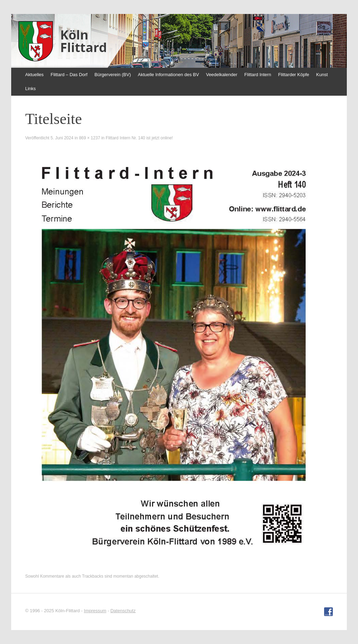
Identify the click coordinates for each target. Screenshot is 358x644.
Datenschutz (123, 611)
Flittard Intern (258, 75)
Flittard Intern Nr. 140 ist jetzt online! (139, 138)
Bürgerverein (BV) (113, 75)
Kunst (322, 75)
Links (30, 89)
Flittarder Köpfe (293, 75)
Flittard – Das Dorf (69, 75)
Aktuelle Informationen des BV (168, 75)
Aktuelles (34, 75)
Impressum (95, 611)
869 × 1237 (89, 138)
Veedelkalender (222, 75)
